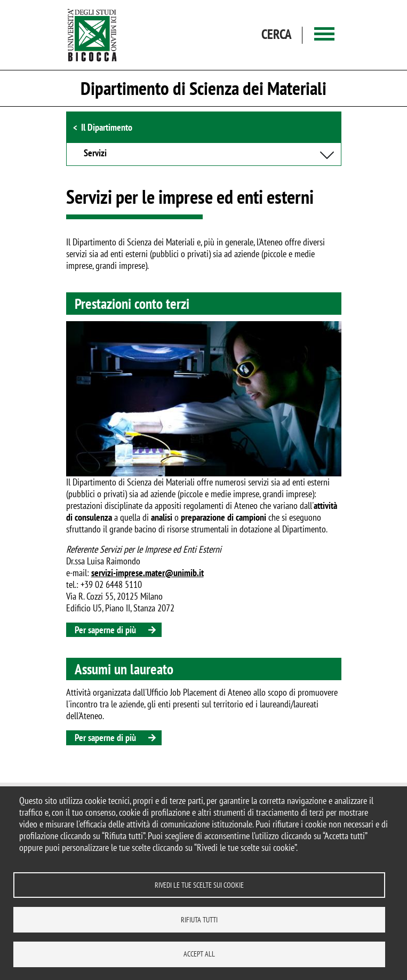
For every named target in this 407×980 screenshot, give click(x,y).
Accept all (199, 954)
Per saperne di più (105, 630)
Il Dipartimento (107, 127)
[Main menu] (324, 35)
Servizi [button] (95, 154)
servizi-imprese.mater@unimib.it (147, 573)
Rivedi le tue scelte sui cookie (199, 885)
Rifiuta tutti (199, 919)
